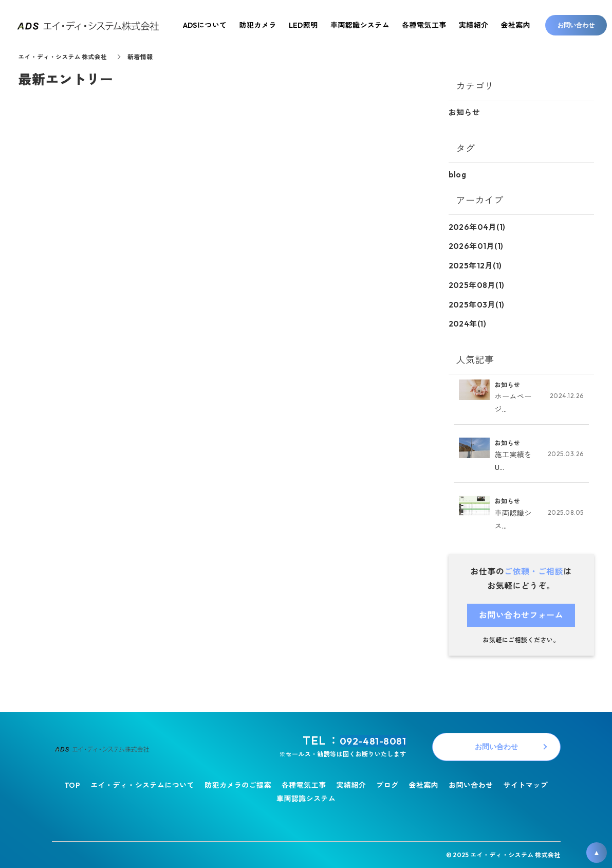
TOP (72, 783)
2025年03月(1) (477, 302)
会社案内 (423, 783)
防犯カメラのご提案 (238, 783)
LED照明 (303, 25)
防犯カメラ (258, 25)
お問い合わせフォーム (521, 613)
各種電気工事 (304, 783)
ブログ (387, 783)
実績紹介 (351, 783)
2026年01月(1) (476, 245)
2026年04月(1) (477, 226)
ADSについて (205, 25)
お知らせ (465, 112)
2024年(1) (468, 321)
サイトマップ (526, 783)
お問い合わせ (471, 783)
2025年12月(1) (475, 264)
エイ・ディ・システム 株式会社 (64, 57)
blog (458, 174)
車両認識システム (306, 796)
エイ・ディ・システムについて (142, 783)
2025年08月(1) (477, 283)
